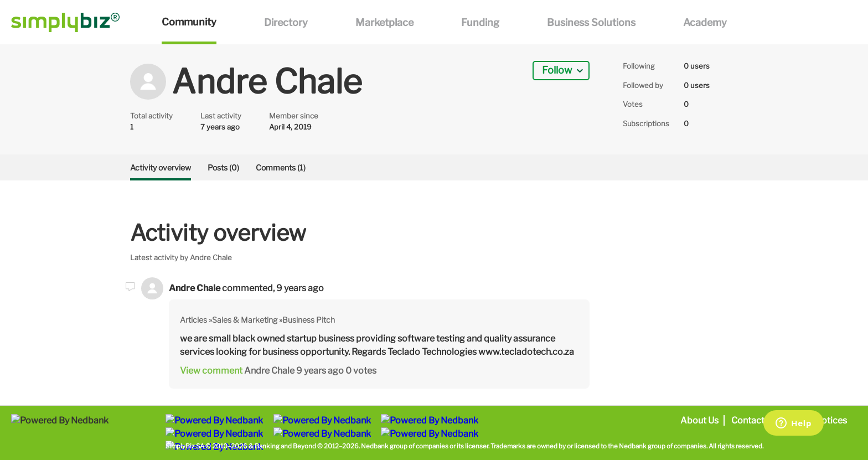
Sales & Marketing (245, 320)
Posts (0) (223, 167)
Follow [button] (557, 70)
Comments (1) (281, 167)
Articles (193, 320)
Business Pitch (309, 320)
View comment (211, 371)
